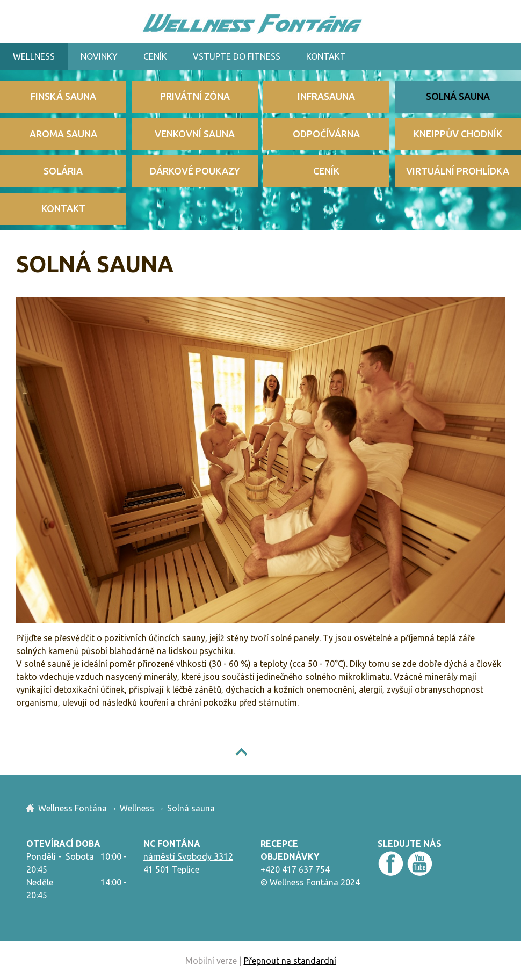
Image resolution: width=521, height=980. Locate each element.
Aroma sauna (63, 134)
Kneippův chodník (458, 134)
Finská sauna (63, 96)
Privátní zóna (195, 96)
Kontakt (326, 56)
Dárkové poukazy (195, 171)
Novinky (99, 56)
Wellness (34, 56)
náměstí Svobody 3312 (188, 856)
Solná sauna (458, 96)
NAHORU (269, 752)
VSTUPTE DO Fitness (237, 56)
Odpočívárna (326, 134)
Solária (63, 171)
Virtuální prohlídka (458, 171)
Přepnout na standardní (290, 961)
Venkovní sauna (195, 134)
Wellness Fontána (73, 808)
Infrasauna (326, 96)
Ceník (155, 56)
